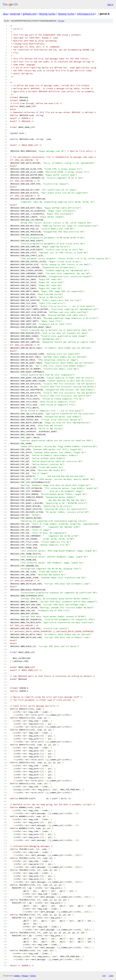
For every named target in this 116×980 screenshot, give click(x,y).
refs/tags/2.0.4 (86, 14)
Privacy (25, 976)
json (111, 976)
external (15, 14)
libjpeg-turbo (47, 14)
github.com (30, 14)
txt (104, 976)
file (61, 21)
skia (5, 14)
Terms (33, 976)
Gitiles (17, 976)
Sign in (110, 4)
